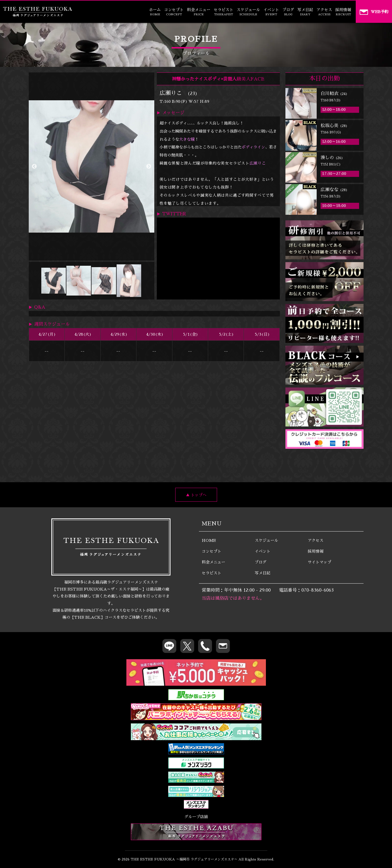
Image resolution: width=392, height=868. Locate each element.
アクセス (324, 12)
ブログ (288, 12)
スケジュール (248, 12)
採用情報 (343, 12)
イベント (271, 12)
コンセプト (174, 12)
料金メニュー (199, 12)
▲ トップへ (196, 495)
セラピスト (223, 12)
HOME (209, 540)
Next (149, 167)
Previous (34, 167)
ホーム (155, 12)
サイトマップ (319, 562)
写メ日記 (305, 12)
